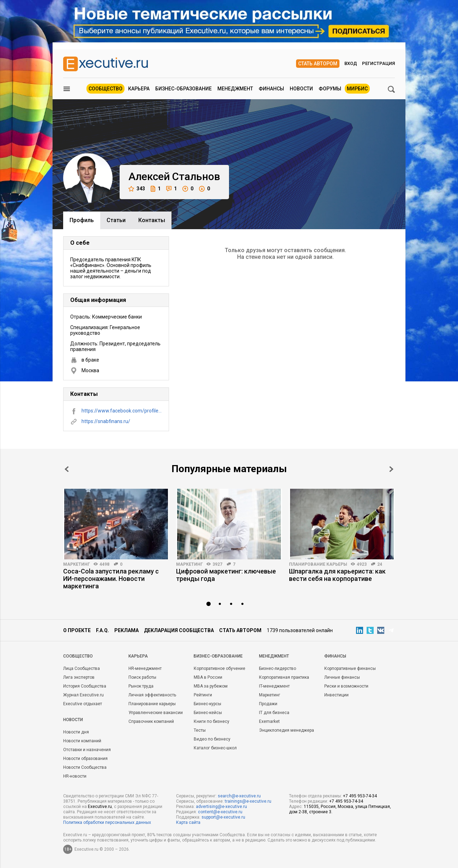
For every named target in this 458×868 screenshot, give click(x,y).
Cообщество (78, 656)
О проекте (77, 630)
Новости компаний (82, 741)
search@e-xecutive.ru (239, 796)
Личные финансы (342, 677)
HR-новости (75, 776)
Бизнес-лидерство (278, 668)
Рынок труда (141, 686)
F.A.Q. (103, 630)
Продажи (268, 704)
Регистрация (378, 63)
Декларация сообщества (179, 630)
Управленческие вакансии (156, 713)
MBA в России (208, 677)
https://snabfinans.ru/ (106, 421)
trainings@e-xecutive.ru (248, 801)
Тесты (200, 730)
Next (391, 469)
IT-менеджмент (274, 686)
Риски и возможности (346, 686)
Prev (67, 469)
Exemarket (269, 721)
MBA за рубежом (211, 686)
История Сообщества (85, 686)
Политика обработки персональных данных (107, 822)
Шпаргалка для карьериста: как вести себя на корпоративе (337, 575)
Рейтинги (203, 695)
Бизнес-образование (183, 89)
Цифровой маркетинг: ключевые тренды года (226, 575)
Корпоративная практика (284, 677)
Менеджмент (235, 89)
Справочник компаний (151, 721)
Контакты (152, 220)
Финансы (271, 89)
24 (380, 564)
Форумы (330, 89)
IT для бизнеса (274, 713)
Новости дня (76, 732)
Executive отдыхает (83, 704)
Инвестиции (336, 695)
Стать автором (318, 64)
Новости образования (85, 759)
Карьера (139, 89)
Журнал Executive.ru (83, 695)
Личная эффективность (152, 695)
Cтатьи (116, 220)
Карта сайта (188, 822)
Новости (301, 89)
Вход (351, 63)
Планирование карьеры (318, 564)
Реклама (126, 630)
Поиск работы (142, 677)
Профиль (82, 220)
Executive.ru (100, 807)
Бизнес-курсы (207, 704)
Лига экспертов (79, 677)
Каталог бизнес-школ (215, 748)
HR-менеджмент (145, 668)
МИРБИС (357, 89)
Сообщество (106, 89)
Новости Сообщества (85, 767)
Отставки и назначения (87, 750)
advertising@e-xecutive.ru (221, 807)
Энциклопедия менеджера (287, 730)
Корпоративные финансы (350, 668)
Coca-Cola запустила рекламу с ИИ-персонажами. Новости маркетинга (111, 579)
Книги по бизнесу (212, 721)
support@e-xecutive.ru (223, 817)
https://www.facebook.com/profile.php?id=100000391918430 (122, 411)
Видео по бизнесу (212, 739)
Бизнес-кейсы (208, 713)
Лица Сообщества (82, 668)
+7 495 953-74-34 (360, 796)
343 (137, 189)
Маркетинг (77, 564)
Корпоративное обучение (219, 668)
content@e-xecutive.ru (220, 812)
